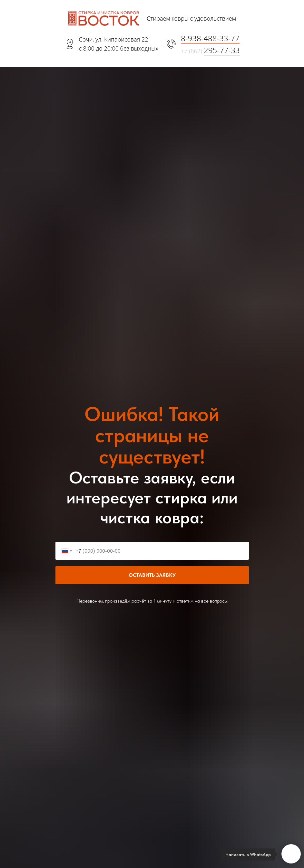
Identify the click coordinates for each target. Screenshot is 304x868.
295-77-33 (222, 50)
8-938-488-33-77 (210, 38)
